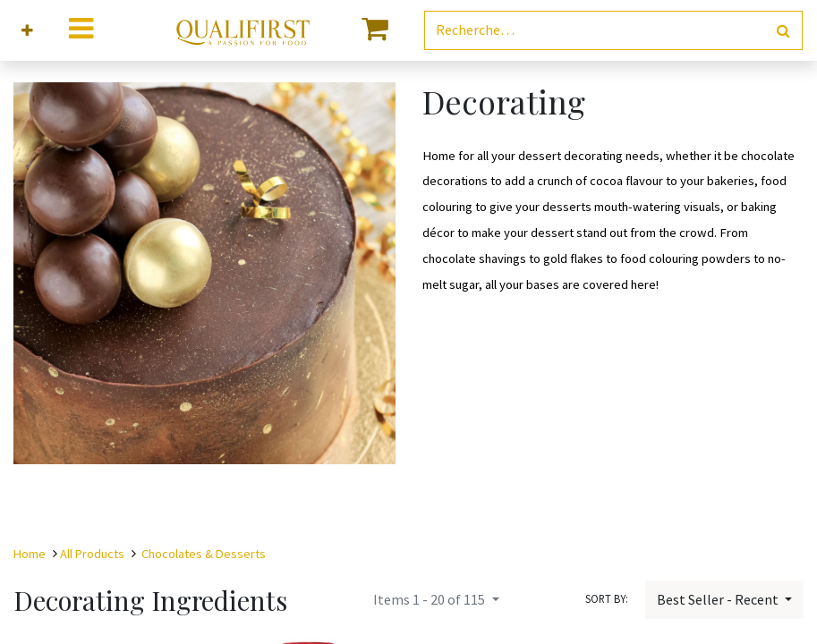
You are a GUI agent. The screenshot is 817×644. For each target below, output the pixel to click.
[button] (27, 31)
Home (30, 554)
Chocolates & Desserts (204, 554)
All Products (92, 554)
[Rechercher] (783, 31)
